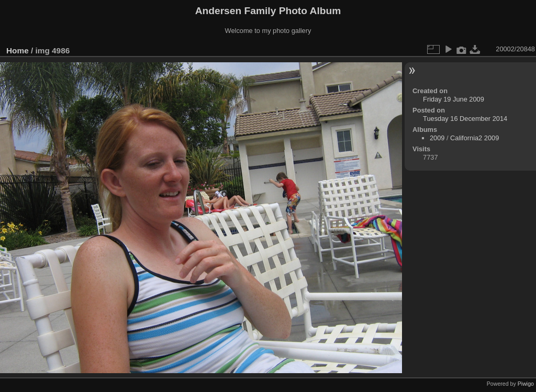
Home (18, 51)
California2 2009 (474, 138)
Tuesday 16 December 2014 (465, 119)
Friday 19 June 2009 (454, 99)
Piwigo (526, 384)
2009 (437, 138)
